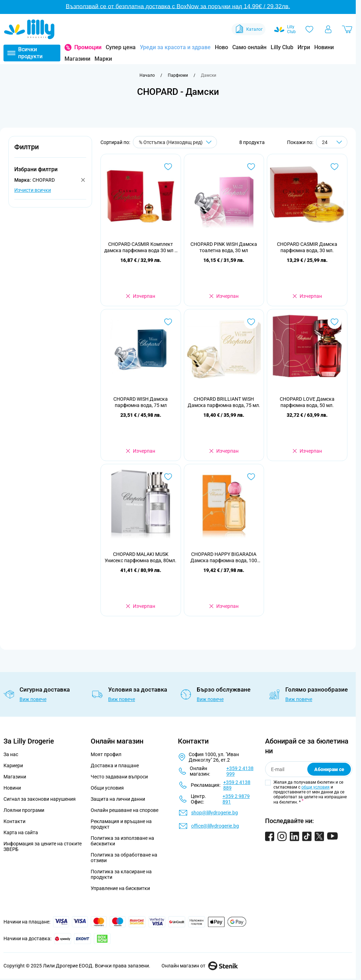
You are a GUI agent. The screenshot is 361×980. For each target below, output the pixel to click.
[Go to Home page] (29, 29)
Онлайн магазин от (200, 966)
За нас (11, 754)
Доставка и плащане (115, 766)
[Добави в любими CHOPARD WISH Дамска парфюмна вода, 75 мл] (168, 322)
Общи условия (107, 788)
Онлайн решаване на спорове (125, 810)
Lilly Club (282, 47)
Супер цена (121, 47)
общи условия (315, 787)
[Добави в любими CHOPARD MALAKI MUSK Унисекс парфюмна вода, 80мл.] (168, 477)
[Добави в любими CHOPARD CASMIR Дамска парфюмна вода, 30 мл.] (334, 167)
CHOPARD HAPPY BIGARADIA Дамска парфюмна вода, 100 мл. (224, 557)
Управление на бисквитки (120, 888)
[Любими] (309, 29)
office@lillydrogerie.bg (215, 826)
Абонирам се (329, 769)
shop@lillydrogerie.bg (215, 813)
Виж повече (33, 699)
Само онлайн (249, 47)
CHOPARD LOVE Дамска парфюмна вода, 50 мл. (307, 402)
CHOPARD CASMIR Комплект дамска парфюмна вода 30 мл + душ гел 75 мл (141, 247)
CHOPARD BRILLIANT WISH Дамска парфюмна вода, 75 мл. (224, 402)
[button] (50, 151)
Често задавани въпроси (119, 777)
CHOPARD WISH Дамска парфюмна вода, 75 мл (141, 402)
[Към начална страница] (147, 75)
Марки (103, 59)
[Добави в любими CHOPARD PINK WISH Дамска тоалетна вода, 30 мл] (251, 167)
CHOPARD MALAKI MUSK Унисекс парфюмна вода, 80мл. (141, 557)
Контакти (14, 821)
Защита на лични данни (118, 799)
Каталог (249, 29)
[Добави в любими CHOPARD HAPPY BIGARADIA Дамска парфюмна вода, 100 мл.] (251, 477)
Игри (304, 47)
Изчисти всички (33, 190)
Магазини (77, 59)
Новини (324, 47)
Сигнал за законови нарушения (40, 799)
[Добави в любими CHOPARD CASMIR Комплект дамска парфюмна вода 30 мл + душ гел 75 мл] (168, 167)
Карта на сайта (21, 832)
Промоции (88, 47)
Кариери (13, 766)
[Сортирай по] (175, 142)
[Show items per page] (332, 142)
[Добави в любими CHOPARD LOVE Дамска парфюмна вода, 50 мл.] (334, 322)
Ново (221, 47)
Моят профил (106, 754)
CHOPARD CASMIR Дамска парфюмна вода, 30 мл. (307, 247)
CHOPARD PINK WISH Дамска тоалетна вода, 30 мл (224, 247)
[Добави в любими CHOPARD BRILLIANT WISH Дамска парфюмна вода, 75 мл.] (251, 322)
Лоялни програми (24, 810)
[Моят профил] (328, 29)
